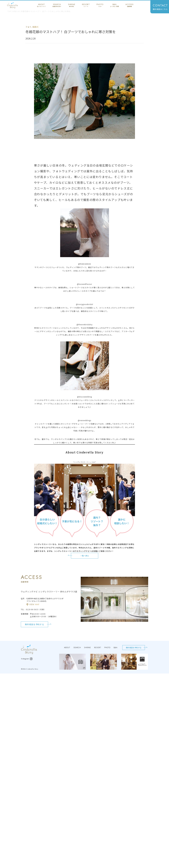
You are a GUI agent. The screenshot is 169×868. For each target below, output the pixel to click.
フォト (28, 27)
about (41, 5)
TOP (9, 11)
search (57, 5)
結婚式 (35, 27)
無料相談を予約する (34, 624)
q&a (115, 5)
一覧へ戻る (85, 556)
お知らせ (16, 11)
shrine (72, 5)
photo (100, 5)
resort (86, 5)
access (129, 5)
